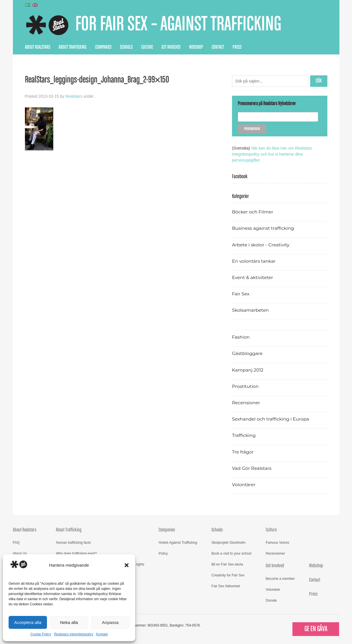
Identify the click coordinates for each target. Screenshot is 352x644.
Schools (126, 47)
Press (237, 47)
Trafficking (244, 435)
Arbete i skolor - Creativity (261, 245)
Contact (218, 47)
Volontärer (244, 485)
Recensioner (246, 403)
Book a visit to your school (231, 553)
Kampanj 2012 (248, 370)
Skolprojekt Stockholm (228, 543)
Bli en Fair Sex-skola (227, 564)
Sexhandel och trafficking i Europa (271, 419)
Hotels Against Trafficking (178, 543)
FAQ (16, 543)
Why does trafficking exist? (76, 553)
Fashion (241, 337)
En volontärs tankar (254, 261)
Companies (103, 47)
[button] (127, 565)
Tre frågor (243, 452)
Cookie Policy (41, 634)
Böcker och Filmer (253, 212)
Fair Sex (241, 294)
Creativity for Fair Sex (228, 575)
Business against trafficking (263, 228)
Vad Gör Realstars (252, 468)
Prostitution (245, 386)
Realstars (74, 96)
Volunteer (273, 590)
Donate (271, 600)
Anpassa (110, 622)
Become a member (280, 579)
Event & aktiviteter (253, 277)
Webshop (196, 47)
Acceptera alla (28, 622)
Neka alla (69, 622)
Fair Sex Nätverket (226, 586)
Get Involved (171, 47)
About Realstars (38, 47)
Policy (163, 553)
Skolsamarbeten (250, 310)
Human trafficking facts (73, 543)
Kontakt (102, 634)
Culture (147, 47)
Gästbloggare (247, 353)
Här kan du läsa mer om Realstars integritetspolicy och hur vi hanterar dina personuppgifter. (272, 154)
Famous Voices (278, 543)
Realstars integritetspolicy (74, 634)
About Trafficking (73, 47)
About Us (20, 553)
